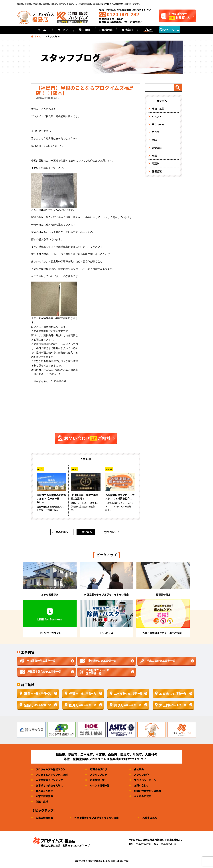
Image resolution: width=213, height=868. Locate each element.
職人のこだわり (44, 791)
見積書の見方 (150, 818)
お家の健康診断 (44, 796)
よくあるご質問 (143, 796)
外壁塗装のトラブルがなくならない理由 (97, 818)
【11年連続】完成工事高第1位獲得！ (85, 497)
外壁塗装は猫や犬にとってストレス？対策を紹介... (120, 497)
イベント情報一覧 (100, 785)
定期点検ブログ (99, 769)
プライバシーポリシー (146, 780)
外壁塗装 (157, 148)
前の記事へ (62, 532)
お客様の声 (106, 30)
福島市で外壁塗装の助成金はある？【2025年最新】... (51, 498)
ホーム (42, 30)
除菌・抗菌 (158, 109)
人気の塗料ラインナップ (49, 780)
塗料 (154, 140)
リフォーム (158, 124)
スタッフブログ (99, 775)
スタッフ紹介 (141, 775)
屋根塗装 (157, 171)
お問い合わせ (141, 785)
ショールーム (170, 30)
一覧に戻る (86, 532)
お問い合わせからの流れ (148, 791)
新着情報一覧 (97, 780)
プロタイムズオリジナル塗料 (52, 775)
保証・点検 (42, 801)
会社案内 (139, 769)
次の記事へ (110, 532)
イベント (157, 116)
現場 (154, 156)
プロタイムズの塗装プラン (51, 769)
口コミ (156, 132)
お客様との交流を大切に (49, 785)
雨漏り (156, 163)
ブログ (148, 30)
